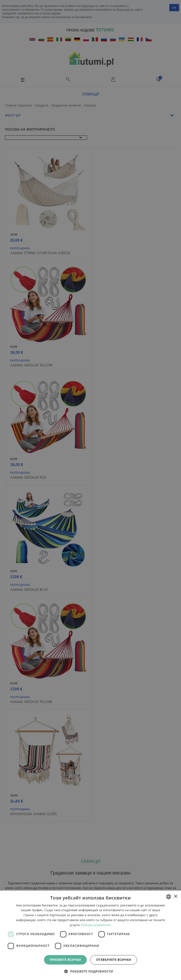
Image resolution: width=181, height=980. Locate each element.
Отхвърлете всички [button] (114, 960)
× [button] (175, 897)
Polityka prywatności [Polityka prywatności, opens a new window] (96, 925)
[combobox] (169, 897)
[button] (90, 971)
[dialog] (90, 935)
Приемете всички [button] (65, 960)
